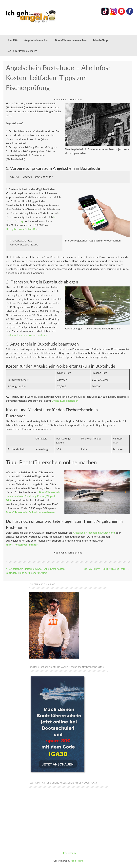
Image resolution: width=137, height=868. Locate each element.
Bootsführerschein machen (71, 40)
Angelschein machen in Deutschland (94, 533)
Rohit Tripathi (77, 861)
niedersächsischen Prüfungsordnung (27, 335)
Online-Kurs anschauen (65, 401)
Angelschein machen (36, 40)
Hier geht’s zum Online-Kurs (22, 229)
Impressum (69, 853)
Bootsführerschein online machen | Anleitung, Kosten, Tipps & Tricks (33, 496)
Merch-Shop (100, 40)
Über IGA (12, 40)
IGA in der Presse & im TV (22, 51)
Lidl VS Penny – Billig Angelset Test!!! (107, 569)
